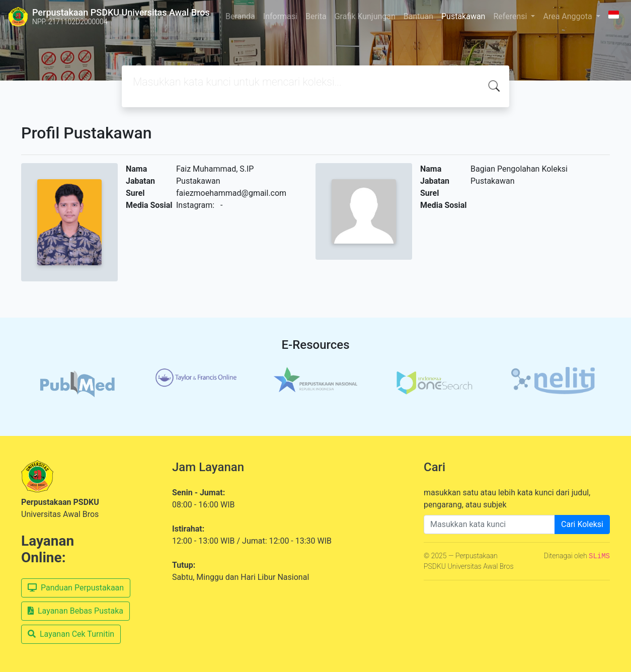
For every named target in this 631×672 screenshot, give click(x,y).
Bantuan (418, 16)
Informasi (280, 16)
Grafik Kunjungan (365, 16)
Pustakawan (463, 16)
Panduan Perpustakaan (76, 588)
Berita (316, 16)
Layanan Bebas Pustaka (75, 611)
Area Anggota (568, 16)
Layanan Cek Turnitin (71, 634)
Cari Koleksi (582, 524)
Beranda (240, 16)
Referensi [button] (511, 16)
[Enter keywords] (489, 525)
